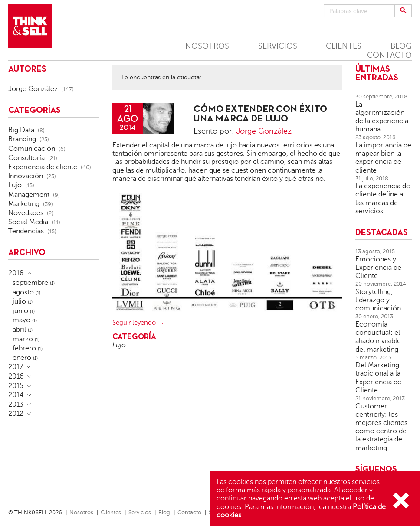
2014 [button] (16, 395)
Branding (22, 139)
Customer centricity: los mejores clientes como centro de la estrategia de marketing (381, 427)
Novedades (26, 213)
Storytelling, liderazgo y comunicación (378, 300)
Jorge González (264, 131)
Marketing (24, 204)
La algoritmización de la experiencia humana (382, 117)
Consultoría (26, 158)
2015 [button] (16, 386)
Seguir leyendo (134, 323)
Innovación (26, 176)
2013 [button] (16, 405)
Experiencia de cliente (43, 167)
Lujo (119, 345)
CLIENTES (344, 46)
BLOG (401, 46)
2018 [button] (16, 273)
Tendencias (26, 231)
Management (29, 195)
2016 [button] (16, 376)
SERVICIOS (278, 46)
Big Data (21, 130)
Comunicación (32, 149)
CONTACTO (389, 55)
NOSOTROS (207, 46)
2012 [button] (16, 414)
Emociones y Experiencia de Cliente (378, 268)
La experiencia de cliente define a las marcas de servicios (383, 199)
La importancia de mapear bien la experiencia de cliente (383, 158)
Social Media (28, 222)
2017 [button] (16, 367)
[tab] (54, 273)
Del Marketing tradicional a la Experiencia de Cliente (378, 378)
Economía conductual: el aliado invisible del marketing (378, 337)
